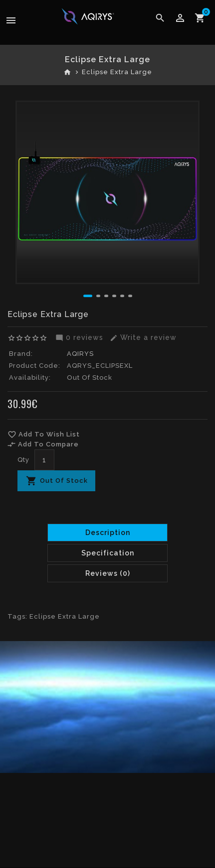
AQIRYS (80, 354)
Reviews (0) (108, 573)
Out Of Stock (64, 481)
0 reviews (78, 337)
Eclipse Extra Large (117, 72)
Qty (23, 460)
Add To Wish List (44, 434)
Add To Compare (43, 444)
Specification (108, 553)
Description (108, 533)
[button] (88, 296)
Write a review (142, 337)
